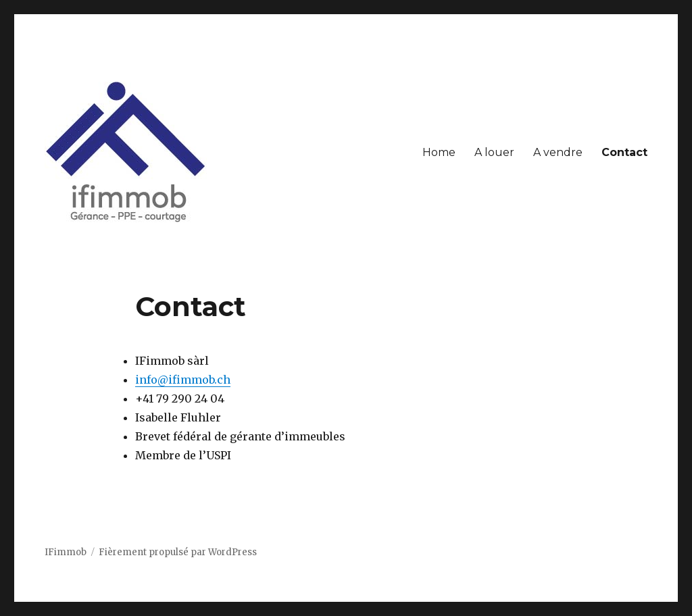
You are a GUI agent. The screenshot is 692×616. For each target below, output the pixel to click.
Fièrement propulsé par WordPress (178, 552)
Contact (624, 152)
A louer (494, 152)
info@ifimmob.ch (183, 380)
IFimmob (66, 552)
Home (439, 152)
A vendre (558, 152)
